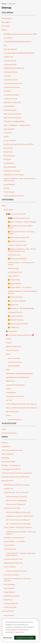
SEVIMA (7, 188)
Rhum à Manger (9, 156)
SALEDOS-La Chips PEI (12, 171)
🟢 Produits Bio (11, 331)
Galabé (8, 389)
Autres (8, 415)
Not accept (8, 638)
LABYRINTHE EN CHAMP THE (14, 68)
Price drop (5, 26)
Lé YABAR (7, 91)
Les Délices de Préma (11, 95)
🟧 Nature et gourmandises (18, 324)
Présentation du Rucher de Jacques (17, 485)
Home (4, 205)
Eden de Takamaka (10, 49)
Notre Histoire (9, 615)
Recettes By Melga (8, 462)
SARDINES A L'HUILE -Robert (14, 175)
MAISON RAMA (9, 106)
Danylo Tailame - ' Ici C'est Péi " (15, 541)
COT (5, 46)
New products (7, 18)
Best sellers (6, 22)
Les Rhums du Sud (10, 99)
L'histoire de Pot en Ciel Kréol (16, 571)
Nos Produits (8, 210)
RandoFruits (8, 600)
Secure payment (8, 454)
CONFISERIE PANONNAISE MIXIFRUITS (17, 42)
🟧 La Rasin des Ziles (15, 316)
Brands (4, 30)
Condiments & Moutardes (15, 385)
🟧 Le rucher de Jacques (17, 301)
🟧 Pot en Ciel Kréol (15, 297)
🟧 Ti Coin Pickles (14, 280)
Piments (9, 343)
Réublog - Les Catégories (11, 465)
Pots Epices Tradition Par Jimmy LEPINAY (19, 144)
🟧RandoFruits (13, 305)
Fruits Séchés (11, 393)
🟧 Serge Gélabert (15, 284)
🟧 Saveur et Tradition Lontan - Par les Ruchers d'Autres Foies (22, 250)
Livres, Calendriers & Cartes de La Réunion (21, 404)
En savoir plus (19, 632)
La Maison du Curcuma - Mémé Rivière (20, 516)
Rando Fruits (8, 148)
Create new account (9, 433)
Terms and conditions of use (12, 450)
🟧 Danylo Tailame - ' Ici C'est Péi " (20, 287)
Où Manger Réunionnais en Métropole (15, 477)
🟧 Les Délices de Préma (17, 241)
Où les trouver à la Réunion (16, 504)
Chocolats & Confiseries (15, 396)
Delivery (5, 443)
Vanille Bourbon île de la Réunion (17, 377)
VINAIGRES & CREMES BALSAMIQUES (19, 374)
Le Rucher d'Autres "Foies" (18, 245)
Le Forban (7, 76)
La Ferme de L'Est (10, 61)
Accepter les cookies (25, 638)
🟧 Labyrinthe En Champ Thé (18, 238)
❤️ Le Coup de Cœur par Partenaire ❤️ (20, 335)
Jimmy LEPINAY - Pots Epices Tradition (18, 528)
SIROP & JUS (10, 381)
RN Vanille (7, 160)
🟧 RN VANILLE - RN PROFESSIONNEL (21, 309)
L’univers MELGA (8, 611)
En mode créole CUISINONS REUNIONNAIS (19, 53)
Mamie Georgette (10, 110)
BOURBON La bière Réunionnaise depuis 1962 (20, 34)
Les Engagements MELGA (11, 469)
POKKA (6, 137)
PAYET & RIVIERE (14, 366)
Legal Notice (6, 446)
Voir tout (9, 400)
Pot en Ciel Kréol (10, 141)
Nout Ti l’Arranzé (14, 358)
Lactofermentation (15, 420)
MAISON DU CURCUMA (12, 103)
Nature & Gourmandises (12, 114)
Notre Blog (5, 458)
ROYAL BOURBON (10, 167)
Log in (4, 429)
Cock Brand (8, 38)
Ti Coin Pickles (9, 192)
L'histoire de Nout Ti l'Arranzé (16, 497)
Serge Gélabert (9, 184)
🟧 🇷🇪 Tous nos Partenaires (16, 214)
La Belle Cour (8, 57)
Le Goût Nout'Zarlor (11, 80)
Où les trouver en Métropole (16, 501)
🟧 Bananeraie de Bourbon (18, 259)
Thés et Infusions (12, 350)
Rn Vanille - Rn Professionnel (14, 538)
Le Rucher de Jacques (12, 87)
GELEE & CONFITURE (13, 347)
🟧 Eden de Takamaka (16, 320)
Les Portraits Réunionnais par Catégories (17, 473)
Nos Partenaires (7, 481)
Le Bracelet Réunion (11, 72)
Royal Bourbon (9, 163)
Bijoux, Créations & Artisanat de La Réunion (22, 408)
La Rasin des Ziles (10, 65)
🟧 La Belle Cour (14, 328)
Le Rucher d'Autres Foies (13, 84)
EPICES (8, 339)
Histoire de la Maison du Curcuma (18, 512)
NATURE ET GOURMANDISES (14, 122)
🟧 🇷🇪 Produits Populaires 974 (19, 218)
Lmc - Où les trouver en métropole (18, 524)
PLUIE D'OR (8, 133)
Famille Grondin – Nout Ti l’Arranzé (16, 492)
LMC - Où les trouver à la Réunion (18, 520)
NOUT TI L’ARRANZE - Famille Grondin (17, 125)
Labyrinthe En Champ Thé (13, 563)
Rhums (8, 354)
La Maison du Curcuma (12, 508)
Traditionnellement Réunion (14, 196)
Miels (8, 370)
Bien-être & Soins (12, 412)
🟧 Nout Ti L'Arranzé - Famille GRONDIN (22, 222)
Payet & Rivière (9, 129)
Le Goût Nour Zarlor (15, 272)
